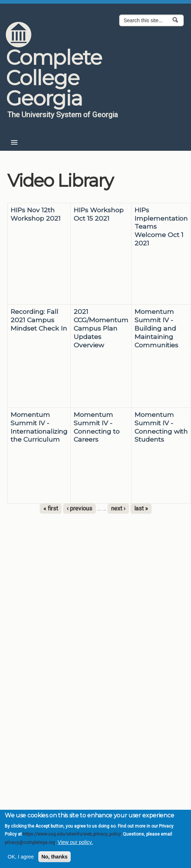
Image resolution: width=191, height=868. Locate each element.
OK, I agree (21, 857)
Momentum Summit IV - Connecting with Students (161, 427)
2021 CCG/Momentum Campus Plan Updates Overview (101, 328)
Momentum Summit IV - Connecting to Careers (97, 427)
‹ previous (79, 508)
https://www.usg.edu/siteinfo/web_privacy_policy (72, 834)
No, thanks (55, 857)
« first (51, 508)
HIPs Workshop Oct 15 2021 (99, 214)
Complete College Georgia (54, 78)
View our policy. (75, 842)
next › (118, 508)
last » (141, 508)
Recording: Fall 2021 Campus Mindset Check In (39, 320)
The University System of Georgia (63, 115)
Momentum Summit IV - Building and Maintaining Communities (156, 328)
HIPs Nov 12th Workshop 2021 (36, 214)
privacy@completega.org (30, 843)
